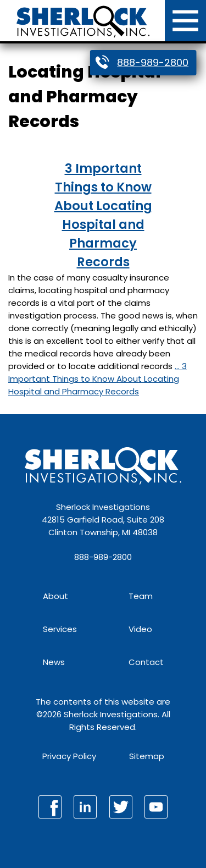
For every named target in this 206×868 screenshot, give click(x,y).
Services (60, 629)
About (55, 596)
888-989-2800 (153, 62)
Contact (146, 662)
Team (141, 596)
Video (140, 629)
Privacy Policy (69, 756)
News (54, 662)
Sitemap (147, 756)
